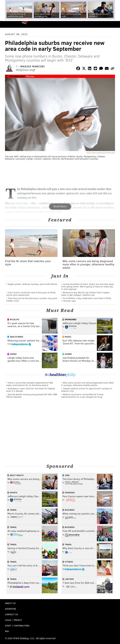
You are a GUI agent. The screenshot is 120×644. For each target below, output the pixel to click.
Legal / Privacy (14, 620)
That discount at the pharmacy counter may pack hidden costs (32, 299)
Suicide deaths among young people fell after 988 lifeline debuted (32, 396)
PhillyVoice (8, 24)
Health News (16, 337)
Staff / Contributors (17, 626)
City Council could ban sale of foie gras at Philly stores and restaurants (31, 294)
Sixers (68, 354)
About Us (10, 603)
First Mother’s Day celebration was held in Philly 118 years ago (86, 299)
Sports (14, 493)
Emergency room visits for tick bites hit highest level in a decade (31, 390)
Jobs (67, 475)
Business (70, 510)
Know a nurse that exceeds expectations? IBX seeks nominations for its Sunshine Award (30, 384)
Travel (13, 510)
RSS (7, 631)
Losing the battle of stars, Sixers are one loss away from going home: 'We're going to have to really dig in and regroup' (87, 286)
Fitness (69, 562)
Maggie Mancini (32, 66)
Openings (70, 493)
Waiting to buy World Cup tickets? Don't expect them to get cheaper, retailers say (85, 294)
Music (68, 337)
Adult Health (17, 475)
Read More (60, 206)
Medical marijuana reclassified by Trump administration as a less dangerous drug (82, 396)
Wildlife (14, 319)
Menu (115, 24)
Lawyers (69, 579)
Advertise (11, 609)
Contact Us (11, 614)
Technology (17, 76)
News (24, 23)
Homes (13, 354)
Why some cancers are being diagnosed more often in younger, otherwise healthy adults (87, 384)
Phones (30, 76)
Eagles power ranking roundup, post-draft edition (33, 284)
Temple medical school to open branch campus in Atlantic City (87, 390)
